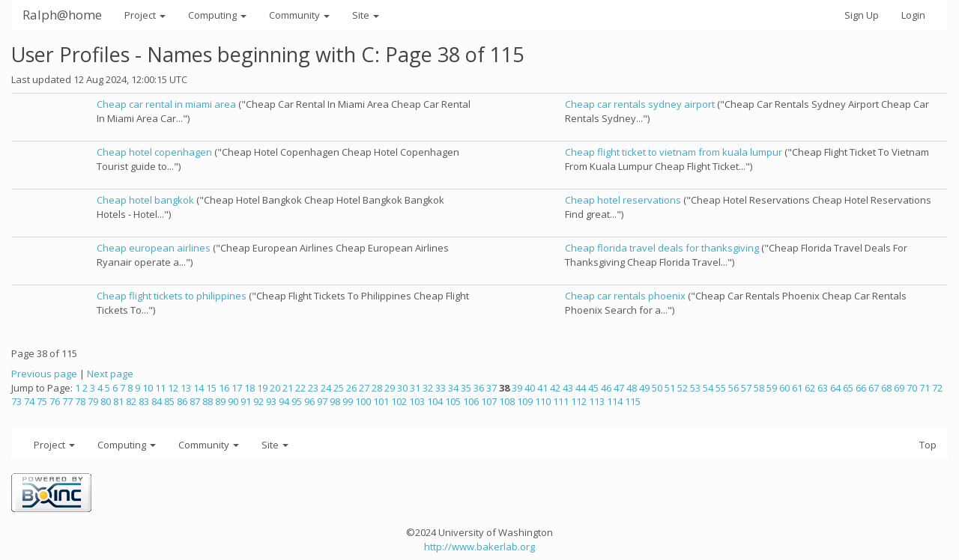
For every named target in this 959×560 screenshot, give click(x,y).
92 (258, 401)
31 (415, 388)
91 (246, 401)
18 (249, 388)
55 (721, 388)
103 (417, 401)
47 (619, 388)
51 (670, 388)
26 (351, 388)
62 (810, 388)
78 (80, 401)
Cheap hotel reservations (623, 200)
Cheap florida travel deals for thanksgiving (662, 248)
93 (271, 401)
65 (848, 388)
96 (309, 401)
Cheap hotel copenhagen (154, 152)
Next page (110, 374)
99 (348, 401)
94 (284, 401)
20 (275, 388)
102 (399, 401)
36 (479, 388)
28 (377, 388)
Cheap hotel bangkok (145, 200)
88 (208, 401)
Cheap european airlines (154, 248)
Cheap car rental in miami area (166, 104)
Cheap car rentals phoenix (625, 296)
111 (561, 401)
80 (106, 401)
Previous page (44, 374)
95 (297, 401)
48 (632, 388)
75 (42, 401)
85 (169, 401)
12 (173, 388)
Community (299, 15)
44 (581, 388)
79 (93, 401)
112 (579, 401)
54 (708, 388)
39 (517, 388)
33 (441, 388)
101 (381, 401)
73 (16, 401)
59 (772, 388)
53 (695, 388)
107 (489, 401)
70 (912, 388)
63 (823, 388)
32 (428, 388)
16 (224, 388)
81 (118, 401)
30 (402, 388)
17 (237, 388)
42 (555, 388)
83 (144, 401)
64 (835, 388)
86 (182, 401)
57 (746, 388)
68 (886, 388)
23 (313, 388)
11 (160, 388)
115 (633, 401)
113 (597, 401)
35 (466, 388)
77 (67, 401)
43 (568, 388)
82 (131, 401)
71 (925, 388)
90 (233, 401)
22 (300, 388)
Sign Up (862, 15)
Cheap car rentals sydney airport (640, 104)
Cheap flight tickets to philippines (172, 296)
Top (928, 445)
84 (157, 401)
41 (542, 388)
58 (759, 388)
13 (186, 388)
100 (363, 401)
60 (784, 388)
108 (507, 401)
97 (322, 401)
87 (195, 401)
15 (211, 388)
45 (593, 388)
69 (899, 388)
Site (366, 15)
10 (148, 388)
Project (145, 15)
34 (453, 388)
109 (525, 401)
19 (262, 388)
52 (683, 388)
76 (55, 401)
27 (364, 388)
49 (644, 388)
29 (390, 388)
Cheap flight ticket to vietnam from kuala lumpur (674, 152)
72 (937, 388)
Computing (217, 15)
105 (453, 401)
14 (199, 388)
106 (471, 401)
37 (491, 388)
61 (797, 388)
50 (657, 388)
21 (288, 388)
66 (861, 388)
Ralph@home (62, 15)
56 (733, 388)
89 (220, 401)
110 (543, 401)
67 (874, 388)
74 (29, 401)
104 (435, 401)
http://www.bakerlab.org (479, 547)
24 (326, 388)
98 (335, 401)
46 (606, 388)
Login (913, 15)
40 (530, 388)
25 (339, 388)
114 (615, 401)
